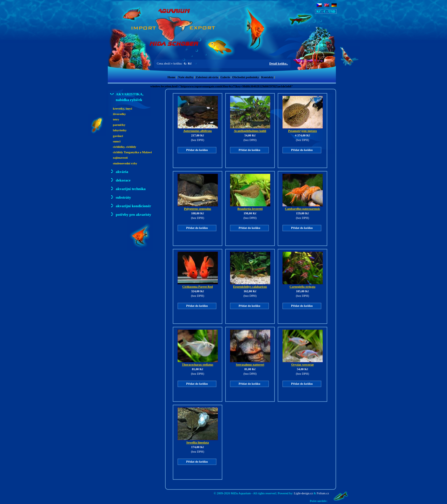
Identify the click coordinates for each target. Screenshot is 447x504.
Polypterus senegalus (198, 207)
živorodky (119, 114)
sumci (117, 141)
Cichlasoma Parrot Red (198, 285)
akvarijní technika (128, 189)
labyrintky (120, 130)
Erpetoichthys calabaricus (250, 285)
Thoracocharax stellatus (198, 363)
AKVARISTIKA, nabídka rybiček (127, 97)
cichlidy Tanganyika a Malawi (132, 152)
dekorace (120, 180)
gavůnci (118, 136)
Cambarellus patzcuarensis (303, 207)
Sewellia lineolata (198, 441)
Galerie (225, 77)
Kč (319, 11)
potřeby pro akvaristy (131, 214)
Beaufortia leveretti (250, 207)
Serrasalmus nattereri (250, 363)
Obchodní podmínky (246, 77)
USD (332, 11)
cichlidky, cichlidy (125, 147)
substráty (120, 197)
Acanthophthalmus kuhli (250, 129)
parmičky (119, 125)
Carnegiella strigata (303, 285)
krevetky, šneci (122, 109)
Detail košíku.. (279, 63)
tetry (116, 119)
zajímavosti (120, 158)
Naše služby (186, 77)
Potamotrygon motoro (303, 129)
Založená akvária (207, 77)
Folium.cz (323, 493)
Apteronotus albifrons (198, 129)
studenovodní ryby (125, 163)
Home (171, 77)
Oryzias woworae (303, 363)
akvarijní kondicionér (131, 206)
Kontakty (267, 77)
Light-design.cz (303, 493)
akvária (119, 171)
